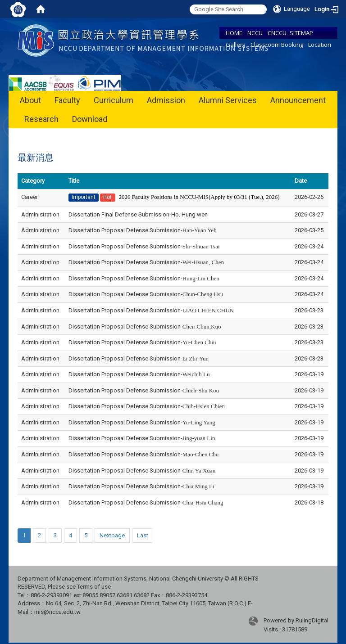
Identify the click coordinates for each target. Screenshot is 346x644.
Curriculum (114, 100)
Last (143, 535)
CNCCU (277, 33)
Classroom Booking (277, 45)
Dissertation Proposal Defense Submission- (143, 230)
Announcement (298, 100)
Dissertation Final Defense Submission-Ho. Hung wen (138, 214)
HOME (234, 33)
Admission (166, 100)
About (30, 100)
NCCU (255, 33)
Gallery (236, 45)
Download (90, 119)
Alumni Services (228, 100)
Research (41, 119)
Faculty (67, 100)
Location (320, 45)
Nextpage (112, 535)
